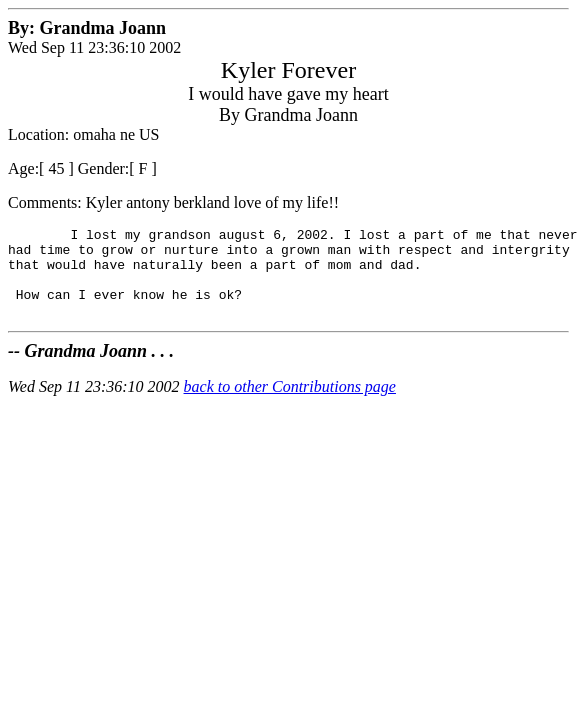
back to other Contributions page (290, 404)
